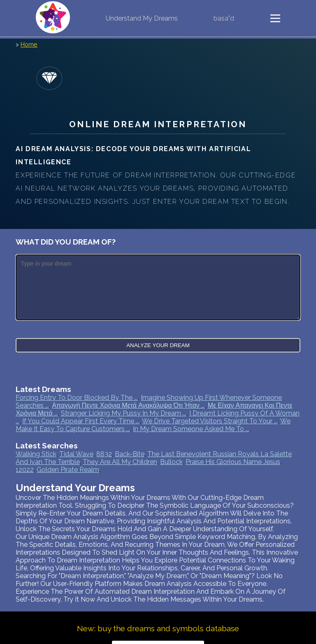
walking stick (36, 454)
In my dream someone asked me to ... (191, 429)
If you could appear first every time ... (81, 421)
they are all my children (120, 462)
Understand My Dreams (142, 18)
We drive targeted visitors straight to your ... (210, 421)
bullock (171, 462)
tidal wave (76, 454)
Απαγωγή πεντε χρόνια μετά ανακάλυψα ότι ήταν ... (128, 405)
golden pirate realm (68, 470)
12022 (25, 470)
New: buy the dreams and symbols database (158, 628)
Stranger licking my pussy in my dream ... (124, 413)
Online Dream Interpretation (158, 124)
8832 (104, 454)
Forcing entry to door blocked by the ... (77, 398)
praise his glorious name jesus (233, 462)
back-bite (130, 454)
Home (29, 44)
